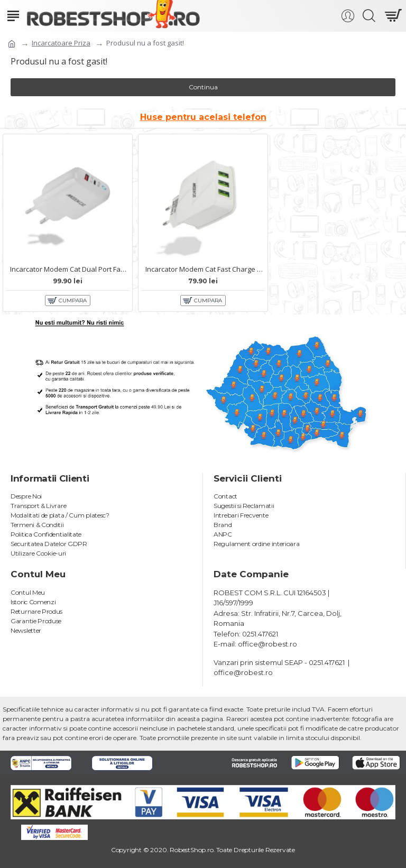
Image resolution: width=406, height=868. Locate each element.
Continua (203, 87)
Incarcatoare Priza (61, 43)
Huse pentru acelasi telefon (203, 117)
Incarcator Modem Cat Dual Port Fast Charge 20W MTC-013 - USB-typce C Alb (70, 269)
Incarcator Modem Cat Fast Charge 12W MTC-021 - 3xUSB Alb (205, 269)
